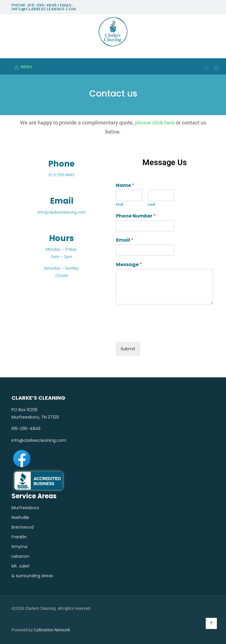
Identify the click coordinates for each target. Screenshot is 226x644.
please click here (155, 123)
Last (152, 205)
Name (125, 186)
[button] (214, 69)
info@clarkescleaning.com (62, 212)
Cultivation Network (52, 630)
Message (129, 265)
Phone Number (136, 216)
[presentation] (161, 332)
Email (125, 240)
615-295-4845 (62, 175)
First (120, 205)
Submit (128, 349)
